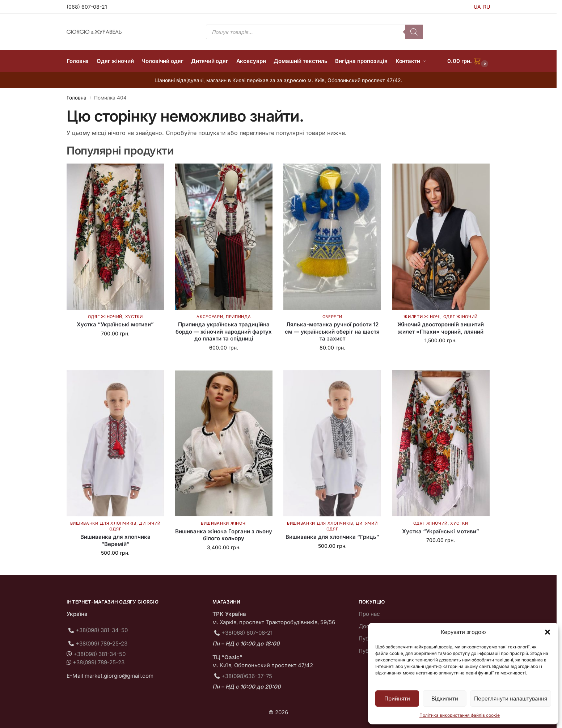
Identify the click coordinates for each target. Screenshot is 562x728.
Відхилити (445, 699)
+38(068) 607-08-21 (247, 633)
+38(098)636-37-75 (247, 676)
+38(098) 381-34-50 (102, 630)
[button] (548, 632)
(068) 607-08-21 (87, 7)
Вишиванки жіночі (224, 523)
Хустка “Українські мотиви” (115, 324)
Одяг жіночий (105, 317)
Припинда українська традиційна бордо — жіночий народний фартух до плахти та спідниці (224, 331)
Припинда (238, 317)
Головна (77, 98)
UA (477, 7)
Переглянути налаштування (511, 699)
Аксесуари (210, 317)
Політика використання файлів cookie (460, 715)
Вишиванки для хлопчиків (103, 523)
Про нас (369, 614)
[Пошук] (414, 32)
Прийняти (397, 699)
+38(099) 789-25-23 (102, 644)
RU (487, 7)
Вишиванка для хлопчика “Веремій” (115, 540)
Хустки (134, 317)
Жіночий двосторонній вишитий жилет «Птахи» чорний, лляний (441, 328)
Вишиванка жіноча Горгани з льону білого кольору (224, 535)
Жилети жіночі (422, 317)
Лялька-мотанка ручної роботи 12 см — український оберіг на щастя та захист (332, 331)
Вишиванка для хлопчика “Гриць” (332, 537)
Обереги (332, 317)
